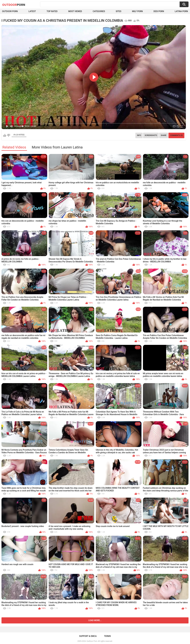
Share (164, 135)
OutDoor (14, 5)
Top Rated (52, 11)
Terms (107, 636)
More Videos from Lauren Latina (57, 147)
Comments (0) (176, 135)
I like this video (5, 135)
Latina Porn (181, 11)
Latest (32, 11)
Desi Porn (159, 11)
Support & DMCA (88, 636)
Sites (119, 11)
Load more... (95, 620)
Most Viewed (75, 11)
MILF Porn (137, 11)
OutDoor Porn (92, 641)
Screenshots (151, 135)
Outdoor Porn (10, 11)
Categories (99, 11)
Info (139, 135)
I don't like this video (9, 135)
